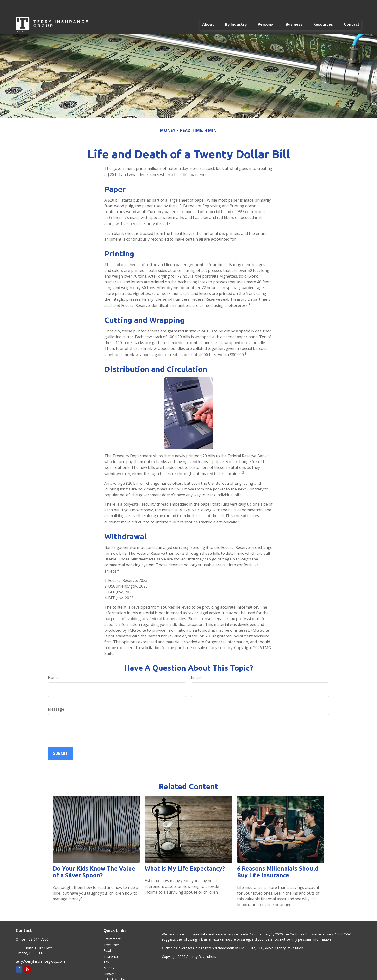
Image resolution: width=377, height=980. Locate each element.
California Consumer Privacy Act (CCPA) (320, 920)
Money (109, 953)
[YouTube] (27, 955)
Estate (108, 936)
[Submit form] (61, 739)
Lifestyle (110, 959)
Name (53, 663)
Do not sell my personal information (303, 925)
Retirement (112, 925)
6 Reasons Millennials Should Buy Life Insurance (278, 857)
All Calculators (114, 977)
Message (56, 695)
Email (196, 663)
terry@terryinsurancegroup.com (40, 947)
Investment (112, 930)
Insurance (111, 942)
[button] (208, 10)
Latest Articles (114, 965)
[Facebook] (19, 955)
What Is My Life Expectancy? (185, 854)
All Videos (111, 971)
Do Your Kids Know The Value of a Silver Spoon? (94, 857)
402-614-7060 (38, 925)
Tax (106, 948)
